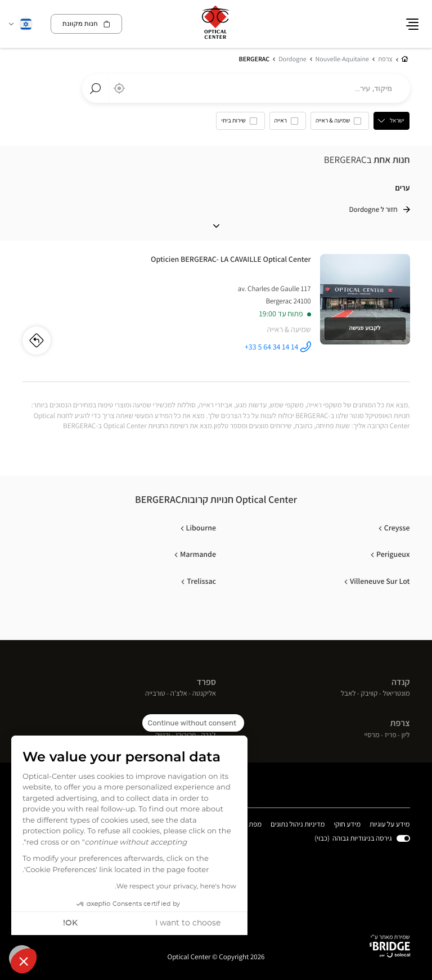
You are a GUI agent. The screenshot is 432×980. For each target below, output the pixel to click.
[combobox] (246, 89)
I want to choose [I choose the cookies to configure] (188, 923)
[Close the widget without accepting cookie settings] (193, 723)
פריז (391, 735)
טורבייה (155, 694)
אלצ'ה (179, 694)
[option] (340, 124)
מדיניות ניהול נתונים (298, 825)
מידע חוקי (348, 825)
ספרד (206, 682)
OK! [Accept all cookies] (70, 923)
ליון (406, 735)
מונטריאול (397, 694)
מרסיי (372, 735)
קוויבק (370, 694)
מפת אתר (249, 825)
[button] (24, 961)
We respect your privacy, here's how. (175, 887)
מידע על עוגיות (390, 825)
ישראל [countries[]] (398, 121)
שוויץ (208, 723)
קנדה (401, 682)
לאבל (348, 694)
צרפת (400, 723)
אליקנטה (204, 694)
